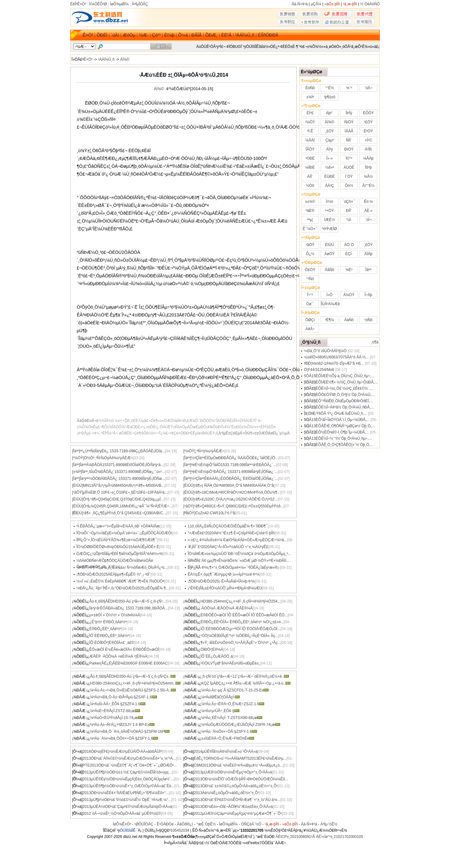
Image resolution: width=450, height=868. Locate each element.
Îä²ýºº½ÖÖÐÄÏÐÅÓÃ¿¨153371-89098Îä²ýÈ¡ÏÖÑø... (122, 479)
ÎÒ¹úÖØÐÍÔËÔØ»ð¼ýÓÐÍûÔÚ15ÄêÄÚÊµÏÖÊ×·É (118, 547)
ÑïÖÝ (349, 122)
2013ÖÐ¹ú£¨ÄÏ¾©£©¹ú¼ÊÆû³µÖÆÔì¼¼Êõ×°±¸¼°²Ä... (129, 758)
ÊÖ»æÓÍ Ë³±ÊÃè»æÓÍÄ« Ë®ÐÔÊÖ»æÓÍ (124, 650)
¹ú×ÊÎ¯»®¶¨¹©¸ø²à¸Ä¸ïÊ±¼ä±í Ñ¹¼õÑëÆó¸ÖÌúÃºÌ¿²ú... (122, 568)
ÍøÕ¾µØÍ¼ (119, 4)
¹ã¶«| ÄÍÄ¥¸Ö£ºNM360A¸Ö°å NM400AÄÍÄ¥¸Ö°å (234, 485)
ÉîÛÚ (330, 245)
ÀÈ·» (368, 211)
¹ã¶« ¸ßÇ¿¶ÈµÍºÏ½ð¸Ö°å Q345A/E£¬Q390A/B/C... (125, 513)
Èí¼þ (169, 35)
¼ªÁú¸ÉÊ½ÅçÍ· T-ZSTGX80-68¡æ (232, 718)
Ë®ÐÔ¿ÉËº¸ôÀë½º (105, 629)
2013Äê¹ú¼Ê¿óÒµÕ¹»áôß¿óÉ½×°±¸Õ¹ (226, 793)
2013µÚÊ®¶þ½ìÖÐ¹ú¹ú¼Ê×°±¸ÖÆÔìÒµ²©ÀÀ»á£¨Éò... (128, 786)
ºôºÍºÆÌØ (330, 229)
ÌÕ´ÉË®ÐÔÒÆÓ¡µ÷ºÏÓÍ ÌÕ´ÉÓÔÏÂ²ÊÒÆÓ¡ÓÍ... (241, 629)
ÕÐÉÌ (102, 35)
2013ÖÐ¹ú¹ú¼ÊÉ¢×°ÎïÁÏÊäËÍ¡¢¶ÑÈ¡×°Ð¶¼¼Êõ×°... (126, 793)
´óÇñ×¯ (349, 202)
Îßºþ (369, 167)
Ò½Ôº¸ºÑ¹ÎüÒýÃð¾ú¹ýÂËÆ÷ (108, 458)
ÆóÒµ (129, 35)
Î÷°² (310, 295)
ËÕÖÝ (368, 113)
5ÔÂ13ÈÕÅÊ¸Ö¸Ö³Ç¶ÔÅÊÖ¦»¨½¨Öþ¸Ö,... (339, 445)
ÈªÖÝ (369, 131)
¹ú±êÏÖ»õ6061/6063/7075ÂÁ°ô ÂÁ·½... (336, 357)
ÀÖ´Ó (349, 245)
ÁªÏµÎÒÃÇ (140, 4)
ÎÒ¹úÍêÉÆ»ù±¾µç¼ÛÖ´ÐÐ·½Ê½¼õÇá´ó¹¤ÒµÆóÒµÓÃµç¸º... (239, 554)
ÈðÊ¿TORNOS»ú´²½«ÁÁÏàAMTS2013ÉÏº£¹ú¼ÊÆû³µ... (240, 758)
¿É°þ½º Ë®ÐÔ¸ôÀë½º (108, 622)
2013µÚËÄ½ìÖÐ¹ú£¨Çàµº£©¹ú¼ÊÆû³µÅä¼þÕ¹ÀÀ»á (127, 807)
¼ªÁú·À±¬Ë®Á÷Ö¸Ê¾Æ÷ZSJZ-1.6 (233, 704)
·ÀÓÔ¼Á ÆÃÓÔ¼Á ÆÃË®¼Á (227, 608)
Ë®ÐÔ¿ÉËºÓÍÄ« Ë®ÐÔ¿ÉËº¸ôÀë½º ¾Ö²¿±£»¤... (242, 622)
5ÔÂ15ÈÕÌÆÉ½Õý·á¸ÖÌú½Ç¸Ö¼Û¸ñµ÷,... (339, 376)
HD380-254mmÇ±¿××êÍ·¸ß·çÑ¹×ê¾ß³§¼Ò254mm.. (135, 683)
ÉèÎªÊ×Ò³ (78, 4)
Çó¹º (156, 35)
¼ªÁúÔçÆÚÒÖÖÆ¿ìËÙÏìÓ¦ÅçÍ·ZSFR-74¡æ (241, 725)
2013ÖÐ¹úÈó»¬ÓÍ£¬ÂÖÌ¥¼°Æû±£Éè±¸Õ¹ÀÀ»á (233, 807)
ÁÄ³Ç (330, 186)
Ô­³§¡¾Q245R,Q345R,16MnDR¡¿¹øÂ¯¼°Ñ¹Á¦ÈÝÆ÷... (128, 506)
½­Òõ (310, 186)
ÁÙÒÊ (349, 167)
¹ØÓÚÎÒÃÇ (144, 824)
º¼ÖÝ (310, 122)
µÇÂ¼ (316, 4)
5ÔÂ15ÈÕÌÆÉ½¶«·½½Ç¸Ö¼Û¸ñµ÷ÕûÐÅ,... (341, 382)
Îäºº (368, 270)
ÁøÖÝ (330, 254)
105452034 (180, 830)
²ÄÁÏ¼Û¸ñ (245, 35)
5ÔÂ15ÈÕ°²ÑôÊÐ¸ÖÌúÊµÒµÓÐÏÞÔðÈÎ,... (338, 401)
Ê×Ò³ (88, 35)
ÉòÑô (310, 88)
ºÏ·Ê (310, 131)
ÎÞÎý (349, 113)
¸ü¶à (375, 342)
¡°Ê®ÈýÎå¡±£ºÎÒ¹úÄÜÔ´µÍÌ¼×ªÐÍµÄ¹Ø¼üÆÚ (225, 588)
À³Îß (368, 149)
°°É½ (330, 88)
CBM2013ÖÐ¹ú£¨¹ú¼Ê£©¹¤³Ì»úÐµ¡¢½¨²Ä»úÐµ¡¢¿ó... (238, 765)
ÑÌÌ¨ (349, 140)
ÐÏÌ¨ (349, 211)
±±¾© (310, 202)
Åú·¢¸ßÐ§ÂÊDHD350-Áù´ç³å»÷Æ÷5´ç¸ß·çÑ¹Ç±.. (133, 676)
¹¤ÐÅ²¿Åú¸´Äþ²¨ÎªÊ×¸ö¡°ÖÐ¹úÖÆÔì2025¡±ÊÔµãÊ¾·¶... (123, 588)
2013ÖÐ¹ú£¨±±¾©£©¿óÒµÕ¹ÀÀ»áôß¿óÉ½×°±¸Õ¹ (236, 786)
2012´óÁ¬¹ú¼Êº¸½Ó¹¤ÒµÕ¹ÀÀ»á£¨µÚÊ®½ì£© (122, 814)
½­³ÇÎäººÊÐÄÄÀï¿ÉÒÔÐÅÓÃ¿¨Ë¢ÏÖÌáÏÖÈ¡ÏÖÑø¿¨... (235, 479)
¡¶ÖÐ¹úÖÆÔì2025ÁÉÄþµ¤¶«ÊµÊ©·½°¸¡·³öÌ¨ (113, 574)
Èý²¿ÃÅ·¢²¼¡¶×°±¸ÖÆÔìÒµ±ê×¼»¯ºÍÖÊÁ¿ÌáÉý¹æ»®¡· (234, 568)
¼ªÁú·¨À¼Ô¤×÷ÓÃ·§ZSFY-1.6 (229, 732)
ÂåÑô (329, 270)
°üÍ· (349, 220)
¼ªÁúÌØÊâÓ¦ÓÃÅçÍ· (220, 697)
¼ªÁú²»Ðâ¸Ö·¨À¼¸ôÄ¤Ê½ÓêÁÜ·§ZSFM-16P (130, 732)
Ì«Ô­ (330, 295)
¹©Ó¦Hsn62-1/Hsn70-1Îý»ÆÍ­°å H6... (334, 363)
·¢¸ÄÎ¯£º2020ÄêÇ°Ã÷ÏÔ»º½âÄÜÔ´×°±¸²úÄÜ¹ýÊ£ (228, 547)
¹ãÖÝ (310, 245)
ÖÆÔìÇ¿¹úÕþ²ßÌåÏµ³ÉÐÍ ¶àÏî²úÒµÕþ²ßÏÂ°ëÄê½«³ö (119, 554)
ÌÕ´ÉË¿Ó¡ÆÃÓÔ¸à (217, 656)
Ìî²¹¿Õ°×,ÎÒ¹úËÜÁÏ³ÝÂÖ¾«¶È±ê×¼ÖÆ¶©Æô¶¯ (117, 540)
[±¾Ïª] (77, 472)
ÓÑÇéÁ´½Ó (251, 824)
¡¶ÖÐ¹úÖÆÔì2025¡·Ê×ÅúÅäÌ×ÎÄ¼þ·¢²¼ (221, 581)
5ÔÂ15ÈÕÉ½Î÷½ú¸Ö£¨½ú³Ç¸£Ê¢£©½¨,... (339, 388)
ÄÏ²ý (330, 149)
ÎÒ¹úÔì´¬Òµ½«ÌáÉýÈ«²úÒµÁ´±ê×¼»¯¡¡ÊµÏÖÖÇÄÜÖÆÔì (124, 533)
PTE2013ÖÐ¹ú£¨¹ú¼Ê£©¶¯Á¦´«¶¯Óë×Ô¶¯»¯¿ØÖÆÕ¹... (130, 765)
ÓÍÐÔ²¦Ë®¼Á (212, 650)
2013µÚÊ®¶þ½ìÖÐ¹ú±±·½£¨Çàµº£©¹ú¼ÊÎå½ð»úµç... (127, 772)
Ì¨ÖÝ (349, 177)
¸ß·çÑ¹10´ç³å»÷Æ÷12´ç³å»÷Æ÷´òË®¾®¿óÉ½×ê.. (245, 676)
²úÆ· (144, 35)
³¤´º (349, 88)
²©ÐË (310, 158)
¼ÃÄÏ (310, 140)
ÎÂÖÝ (310, 149)
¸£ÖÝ (329, 131)
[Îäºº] (76, 451)
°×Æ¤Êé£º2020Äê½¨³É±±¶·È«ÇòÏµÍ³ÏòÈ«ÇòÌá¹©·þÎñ (231, 533)
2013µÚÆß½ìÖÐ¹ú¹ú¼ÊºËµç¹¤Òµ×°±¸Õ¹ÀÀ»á (233, 772)
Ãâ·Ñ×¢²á (300, 4)
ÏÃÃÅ (349, 131)
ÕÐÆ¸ (212, 35)
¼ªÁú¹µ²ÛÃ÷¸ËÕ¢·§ (220, 711)
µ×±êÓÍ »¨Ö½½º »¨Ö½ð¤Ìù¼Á (115, 615)
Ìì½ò (330, 202)
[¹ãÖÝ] (78, 492)
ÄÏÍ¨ (310, 177)
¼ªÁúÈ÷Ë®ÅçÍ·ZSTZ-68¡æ (115, 711)
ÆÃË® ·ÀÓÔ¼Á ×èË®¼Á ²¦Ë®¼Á (118, 656)
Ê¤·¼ (368, 202)
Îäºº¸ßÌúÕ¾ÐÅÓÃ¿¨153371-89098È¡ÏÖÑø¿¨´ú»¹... (123, 472)
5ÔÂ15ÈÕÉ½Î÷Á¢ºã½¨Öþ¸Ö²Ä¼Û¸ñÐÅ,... (339, 407)
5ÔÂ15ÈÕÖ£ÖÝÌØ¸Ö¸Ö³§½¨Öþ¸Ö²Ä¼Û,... (339, 395)
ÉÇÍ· (349, 254)
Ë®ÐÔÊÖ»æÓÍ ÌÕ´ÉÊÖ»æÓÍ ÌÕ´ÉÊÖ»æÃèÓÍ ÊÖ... (244, 615)
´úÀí (115, 35)
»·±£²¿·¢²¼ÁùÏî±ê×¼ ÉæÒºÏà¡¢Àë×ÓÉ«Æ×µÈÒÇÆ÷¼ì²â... (237, 540)
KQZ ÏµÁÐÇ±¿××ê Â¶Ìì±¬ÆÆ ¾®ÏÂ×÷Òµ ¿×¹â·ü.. (246, 683)
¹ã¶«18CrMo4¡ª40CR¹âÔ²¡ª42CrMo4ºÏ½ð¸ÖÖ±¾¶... (237, 492)
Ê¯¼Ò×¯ (310, 229)
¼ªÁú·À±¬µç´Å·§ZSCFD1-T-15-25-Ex (235, 690)
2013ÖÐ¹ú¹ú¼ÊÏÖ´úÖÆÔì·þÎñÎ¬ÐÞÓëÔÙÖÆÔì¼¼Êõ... (241, 779)
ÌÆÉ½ (330, 220)
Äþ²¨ (330, 113)
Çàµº (330, 140)
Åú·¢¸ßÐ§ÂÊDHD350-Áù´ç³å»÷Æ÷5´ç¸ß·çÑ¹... (128, 601)
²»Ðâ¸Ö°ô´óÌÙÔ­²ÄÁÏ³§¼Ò (325, 351)
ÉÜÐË (330, 177)
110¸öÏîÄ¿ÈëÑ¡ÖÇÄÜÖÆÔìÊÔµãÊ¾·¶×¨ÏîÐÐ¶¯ (228, 526)
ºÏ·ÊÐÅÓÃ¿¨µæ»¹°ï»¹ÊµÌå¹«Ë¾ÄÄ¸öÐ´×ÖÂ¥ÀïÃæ (118, 526)
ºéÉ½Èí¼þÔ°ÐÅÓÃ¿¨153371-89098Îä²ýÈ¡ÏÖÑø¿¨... (234, 472)
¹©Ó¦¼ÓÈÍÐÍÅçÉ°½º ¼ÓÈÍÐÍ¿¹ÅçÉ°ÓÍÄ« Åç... (239, 636)
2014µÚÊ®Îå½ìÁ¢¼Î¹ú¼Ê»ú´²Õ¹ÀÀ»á (225, 752)
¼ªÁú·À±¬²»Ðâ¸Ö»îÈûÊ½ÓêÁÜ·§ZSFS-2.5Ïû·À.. (133, 690)
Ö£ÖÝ (310, 270)
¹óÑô (368, 320)
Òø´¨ (310, 304)
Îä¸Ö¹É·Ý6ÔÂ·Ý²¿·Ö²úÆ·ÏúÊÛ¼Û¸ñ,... (335, 413)
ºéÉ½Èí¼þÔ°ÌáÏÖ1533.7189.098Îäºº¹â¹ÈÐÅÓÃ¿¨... (234, 465)
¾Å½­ (368, 177)
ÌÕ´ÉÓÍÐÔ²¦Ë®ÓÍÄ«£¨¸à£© (112, 643)
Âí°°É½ (368, 186)
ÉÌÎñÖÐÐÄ (268, 35)
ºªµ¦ (310, 220)
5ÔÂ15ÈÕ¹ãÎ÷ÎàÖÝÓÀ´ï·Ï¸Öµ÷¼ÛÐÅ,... (337, 420)
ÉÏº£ (310, 113)
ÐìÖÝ (349, 149)
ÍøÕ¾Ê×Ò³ (122, 824)
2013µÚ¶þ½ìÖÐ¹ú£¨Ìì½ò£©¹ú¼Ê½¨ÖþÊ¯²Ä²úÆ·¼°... (127, 800)
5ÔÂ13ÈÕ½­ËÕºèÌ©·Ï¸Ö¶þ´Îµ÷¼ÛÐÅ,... (337, 432)
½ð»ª (330, 167)
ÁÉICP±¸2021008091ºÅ (295, 837)
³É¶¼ (329, 320)
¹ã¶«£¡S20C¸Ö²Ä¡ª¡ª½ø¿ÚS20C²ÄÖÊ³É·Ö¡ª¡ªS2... (236, 499)
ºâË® (310, 211)
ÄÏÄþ (368, 254)
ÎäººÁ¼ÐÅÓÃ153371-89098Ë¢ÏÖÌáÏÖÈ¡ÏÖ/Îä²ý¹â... (122, 465)
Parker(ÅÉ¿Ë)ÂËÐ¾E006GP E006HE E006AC (129, 663)
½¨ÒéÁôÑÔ (370, 4)
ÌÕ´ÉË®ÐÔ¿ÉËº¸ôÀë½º (109, 636)
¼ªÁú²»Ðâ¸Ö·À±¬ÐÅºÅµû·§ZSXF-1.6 (123, 697)
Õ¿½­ (310, 254)
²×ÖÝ (329, 211)
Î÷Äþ (368, 295)
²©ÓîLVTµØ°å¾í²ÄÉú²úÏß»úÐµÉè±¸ (230, 663)
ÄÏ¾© (125, 59)
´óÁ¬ (369, 88)
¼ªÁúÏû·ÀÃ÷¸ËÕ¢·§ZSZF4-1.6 (118, 704)
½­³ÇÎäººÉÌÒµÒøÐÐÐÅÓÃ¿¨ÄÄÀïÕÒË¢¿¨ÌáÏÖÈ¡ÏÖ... (235, 458)
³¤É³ (349, 270)
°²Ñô (310, 279)
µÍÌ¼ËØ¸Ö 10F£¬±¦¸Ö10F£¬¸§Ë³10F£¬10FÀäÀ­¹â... (125, 492)
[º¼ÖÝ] (189, 451)
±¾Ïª (310, 97)
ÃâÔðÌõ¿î (185, 824)
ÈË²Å (226, 35)
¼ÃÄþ (368, 158)
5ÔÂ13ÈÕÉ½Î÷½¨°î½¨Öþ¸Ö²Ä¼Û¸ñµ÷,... (338, 439)
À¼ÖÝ (349, 295)
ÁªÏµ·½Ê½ (329, 824)
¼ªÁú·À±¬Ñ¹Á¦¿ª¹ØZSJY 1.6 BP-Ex (122, 725)
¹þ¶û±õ (330, 97)
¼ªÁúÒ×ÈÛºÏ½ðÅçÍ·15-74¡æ (116, 718)
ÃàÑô (349, 320)
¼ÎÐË (310, 167)
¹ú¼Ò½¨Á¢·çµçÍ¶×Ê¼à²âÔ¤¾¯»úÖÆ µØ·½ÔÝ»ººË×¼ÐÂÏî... (238, 561)
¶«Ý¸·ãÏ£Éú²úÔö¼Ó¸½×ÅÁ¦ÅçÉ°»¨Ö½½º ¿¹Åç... (241, 643)
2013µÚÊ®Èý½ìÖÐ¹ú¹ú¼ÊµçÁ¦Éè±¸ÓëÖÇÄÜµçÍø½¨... (128, 779)
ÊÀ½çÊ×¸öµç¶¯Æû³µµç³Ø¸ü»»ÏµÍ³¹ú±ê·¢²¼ (224, 574)
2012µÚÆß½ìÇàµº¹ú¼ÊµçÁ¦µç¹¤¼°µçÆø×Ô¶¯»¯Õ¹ (238, 814)
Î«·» (329, 158)
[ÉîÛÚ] (78, 485)
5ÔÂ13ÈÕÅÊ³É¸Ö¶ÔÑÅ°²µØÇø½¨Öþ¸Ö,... (339, 426)
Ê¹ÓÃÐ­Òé (165, 824)
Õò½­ (349, 186)
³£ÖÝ (368, 122)
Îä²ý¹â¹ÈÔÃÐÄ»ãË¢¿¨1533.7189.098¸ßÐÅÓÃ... (129, 608)
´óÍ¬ (368, 220)
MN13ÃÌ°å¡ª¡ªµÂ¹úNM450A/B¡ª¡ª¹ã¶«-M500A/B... (124, 485)
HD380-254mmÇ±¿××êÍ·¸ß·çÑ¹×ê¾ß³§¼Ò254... (241, 601)
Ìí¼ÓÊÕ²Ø (98, 4)
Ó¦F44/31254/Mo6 (319, 370)
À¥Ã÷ (310, 329)
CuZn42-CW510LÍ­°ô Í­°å (215, 513)
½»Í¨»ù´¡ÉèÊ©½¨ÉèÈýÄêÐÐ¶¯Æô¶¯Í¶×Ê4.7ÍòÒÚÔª (120, 581)
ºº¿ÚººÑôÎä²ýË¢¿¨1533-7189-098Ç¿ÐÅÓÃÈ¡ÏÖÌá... (122, 451)
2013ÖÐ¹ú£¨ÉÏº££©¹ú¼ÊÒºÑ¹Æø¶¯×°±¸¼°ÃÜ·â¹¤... (237, 800)
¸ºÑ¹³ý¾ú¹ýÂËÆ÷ (210, 451)
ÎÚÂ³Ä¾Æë (330, 304)
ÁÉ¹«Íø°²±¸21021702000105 (339, 837)
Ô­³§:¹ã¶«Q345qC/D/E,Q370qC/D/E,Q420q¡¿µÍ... (123, 499)
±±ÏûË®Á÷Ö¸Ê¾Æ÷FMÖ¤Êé (228, 738)
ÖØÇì (310, 320)
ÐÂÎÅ (197, 35)
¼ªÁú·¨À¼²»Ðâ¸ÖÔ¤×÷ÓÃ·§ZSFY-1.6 (124, 738)
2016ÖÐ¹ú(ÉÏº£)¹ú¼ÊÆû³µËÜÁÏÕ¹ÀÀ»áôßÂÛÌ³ (122, 752)
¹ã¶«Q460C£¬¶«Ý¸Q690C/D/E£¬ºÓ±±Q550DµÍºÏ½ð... (239, 506)
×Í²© (368, 140)
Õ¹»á (183, 35)
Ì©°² (349, 158)
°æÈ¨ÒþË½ (206, 824)
